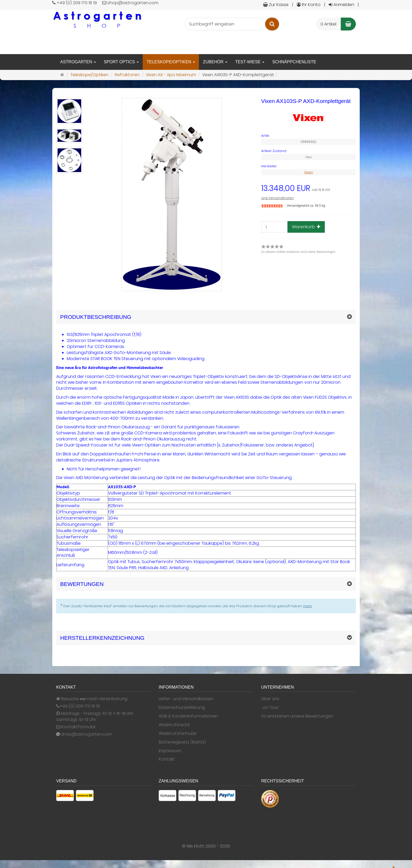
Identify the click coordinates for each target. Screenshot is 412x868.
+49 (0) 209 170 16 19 (80, 706)
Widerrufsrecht (174, 725)
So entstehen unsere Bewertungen (297, 716)
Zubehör (215, 62)
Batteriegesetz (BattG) (182, 742)
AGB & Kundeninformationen (188, 716)
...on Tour (270, 708)
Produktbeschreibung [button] (96, 317)
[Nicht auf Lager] (272, 206)
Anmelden (341, 5)
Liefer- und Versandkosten (186, 699)
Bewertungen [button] (82, 584)
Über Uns (270, 699)
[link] (298, 250)
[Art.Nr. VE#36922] (308, 136)
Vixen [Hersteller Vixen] (309, 172)
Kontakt (167, 759)
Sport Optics (121, 62)
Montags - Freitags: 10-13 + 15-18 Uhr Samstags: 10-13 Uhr (95, 717)
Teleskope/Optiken (171, 62)
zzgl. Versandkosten (277, 198)
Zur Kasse (276, 5)
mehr (308, 606)
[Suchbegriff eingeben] (225, 24)
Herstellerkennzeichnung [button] (102, 638)
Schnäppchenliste (294, 62)
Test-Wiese (250, 62)
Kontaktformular (76, 727)
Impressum (170, 751)
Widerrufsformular (178, 734)
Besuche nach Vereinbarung (92, 699)
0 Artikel (328, 24)
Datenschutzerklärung (182, 708)
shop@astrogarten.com (86, 734)
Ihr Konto (309, 5)
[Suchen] (272, 24)
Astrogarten (78, 62)
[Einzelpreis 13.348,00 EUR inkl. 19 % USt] (308, 188)
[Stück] (274, 227)
